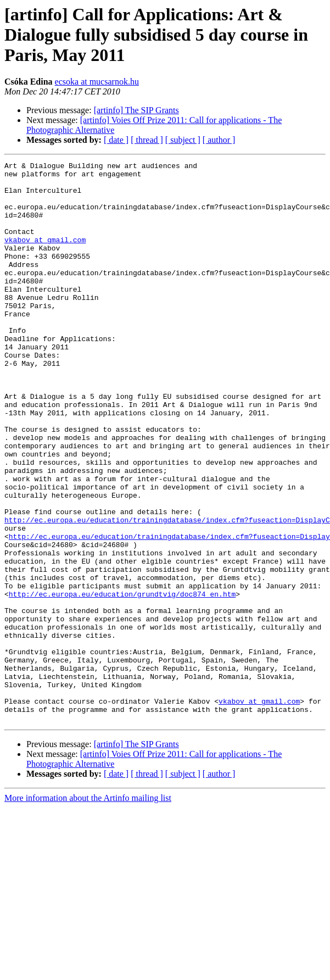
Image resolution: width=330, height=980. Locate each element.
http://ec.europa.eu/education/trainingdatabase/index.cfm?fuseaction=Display (169, 612)
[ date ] (116, 140)
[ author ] (219, 140)
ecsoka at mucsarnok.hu (97, 82)
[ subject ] (183, 140)
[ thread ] (147, 140)
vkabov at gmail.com (45, 256)
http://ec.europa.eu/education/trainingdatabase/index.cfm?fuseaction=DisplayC (167, 592)
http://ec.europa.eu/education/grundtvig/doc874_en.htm (122, 681)
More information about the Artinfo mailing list (88, 910)
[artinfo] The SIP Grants (136, 110)
